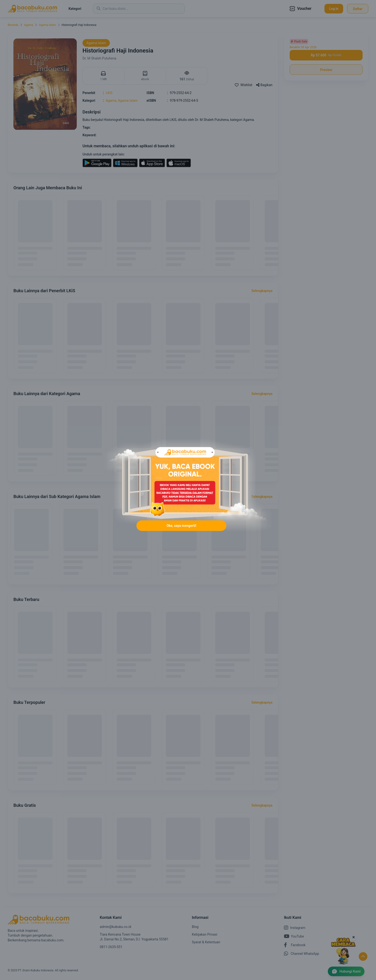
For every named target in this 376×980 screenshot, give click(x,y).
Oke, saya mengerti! (181, 526)
